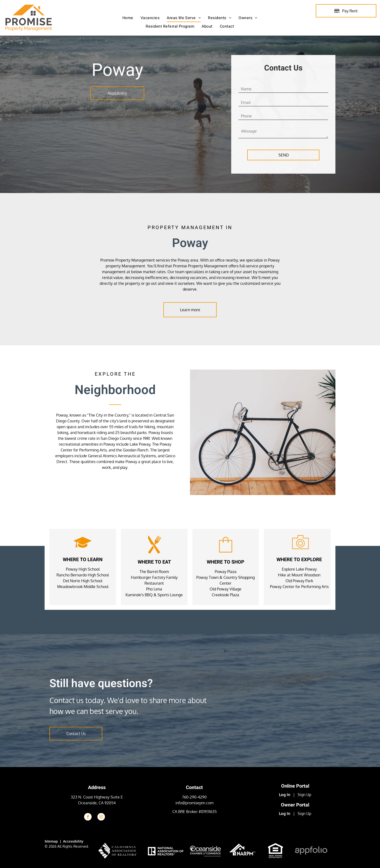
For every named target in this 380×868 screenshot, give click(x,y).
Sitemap (51, 841)
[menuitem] (128, 18)
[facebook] (88, 817)
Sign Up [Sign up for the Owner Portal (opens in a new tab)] (304, 814)
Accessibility (73, 841)
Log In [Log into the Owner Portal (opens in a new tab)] (285, 814)
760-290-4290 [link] (194, 797)
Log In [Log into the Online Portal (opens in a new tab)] (285, 795)
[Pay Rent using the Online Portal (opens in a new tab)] (346, 11)
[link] (275, 846)
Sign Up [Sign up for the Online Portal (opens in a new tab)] (304, 795)
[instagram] (101, 817)
